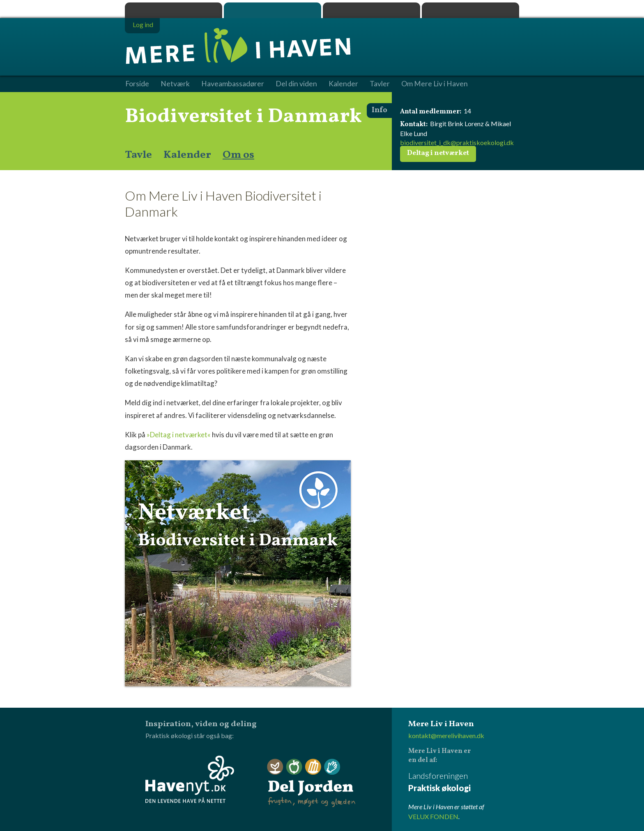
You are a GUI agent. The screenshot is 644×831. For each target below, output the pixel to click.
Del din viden (296, 84)
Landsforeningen (464, 782)
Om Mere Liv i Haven (435, 84)
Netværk (175, 84)
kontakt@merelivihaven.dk (446, 735)
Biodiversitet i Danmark (243, 117)
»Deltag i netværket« (179, 435)
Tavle (138, 155)
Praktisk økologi (174, 10)
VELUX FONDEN (433, 816)
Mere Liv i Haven (273, 10)
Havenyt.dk (470, 10)
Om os (238, 155)
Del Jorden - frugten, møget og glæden (311, 783)
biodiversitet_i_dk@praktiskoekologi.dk (457, 142)
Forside (137, 84)
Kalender (187, 155)
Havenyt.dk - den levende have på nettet (190, 779)
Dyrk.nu (371, 10)
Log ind (143, 24)
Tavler (380, 84)
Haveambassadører (233, 84)
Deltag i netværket (438, 153)
